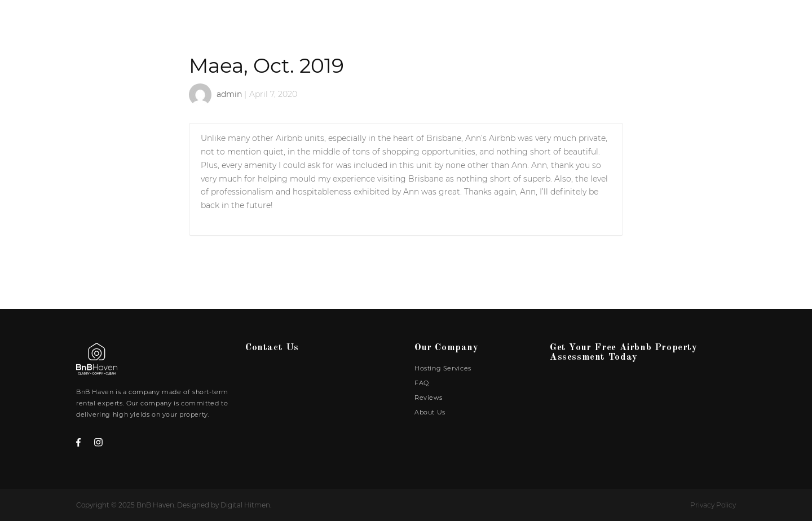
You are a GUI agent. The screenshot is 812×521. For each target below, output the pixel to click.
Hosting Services (533, 32)
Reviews (647, 32)
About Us (706, 32)
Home (371, 32)
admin (229, 94)
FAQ (601, 32)
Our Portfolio (438, 32)
